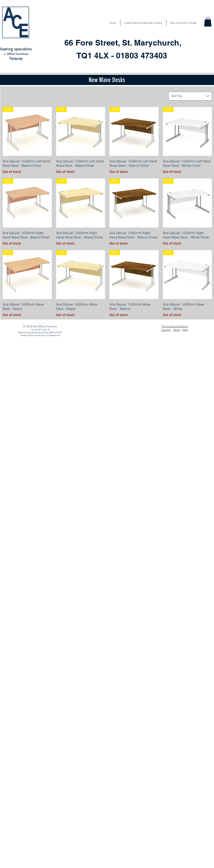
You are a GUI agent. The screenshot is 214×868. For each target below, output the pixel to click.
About (177, 330)
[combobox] (190, 96)
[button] (208, 22)
